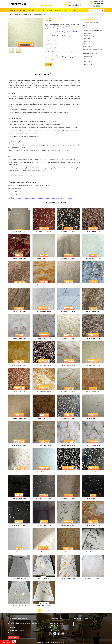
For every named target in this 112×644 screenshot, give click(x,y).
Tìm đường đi (15, 637)
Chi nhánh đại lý (54, 630)
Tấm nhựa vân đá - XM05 (19, 578)
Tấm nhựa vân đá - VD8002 (68, 578)
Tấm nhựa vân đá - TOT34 (44, 525)
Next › (56, 610)
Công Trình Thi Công (89, 36)
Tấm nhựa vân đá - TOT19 (19, 445)
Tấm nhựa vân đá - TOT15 (19, 418)
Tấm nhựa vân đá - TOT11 (19, 392)
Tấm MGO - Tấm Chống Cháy (91, 23)
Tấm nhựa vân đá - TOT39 (19, 258)
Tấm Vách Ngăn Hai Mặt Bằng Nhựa (93, 31)
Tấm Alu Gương (87, 62)
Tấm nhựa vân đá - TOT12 (44, 392)
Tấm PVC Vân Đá (88, 41)
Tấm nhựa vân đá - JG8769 (44, 605)
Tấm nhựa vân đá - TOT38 (93, 232)
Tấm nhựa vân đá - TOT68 (19, 338)
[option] (11, 51)
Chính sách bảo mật (55, 623)
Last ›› (61, 610)
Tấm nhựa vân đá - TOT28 (93, 472)
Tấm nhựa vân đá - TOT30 (19, 498)
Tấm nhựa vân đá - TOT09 (68, 365)
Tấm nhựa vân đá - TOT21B (93, 445)
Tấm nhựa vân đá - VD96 (44, 578)
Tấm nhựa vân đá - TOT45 (19, 285)
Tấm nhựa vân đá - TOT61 (93, 285)
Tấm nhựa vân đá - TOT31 (19, 525)
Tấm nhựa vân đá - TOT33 (93, 498)
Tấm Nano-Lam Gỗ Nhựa (90, 44)
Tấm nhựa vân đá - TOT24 (68, 472)
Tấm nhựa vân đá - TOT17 (68, 418)
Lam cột (85, 25)
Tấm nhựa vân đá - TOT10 (93, 365)
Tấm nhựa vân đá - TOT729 (44, 232)
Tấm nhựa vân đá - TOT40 (44, 258)
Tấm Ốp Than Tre (88, 39)
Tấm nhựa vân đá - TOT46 (44, 285)
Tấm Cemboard (87, 59)
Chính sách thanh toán (56, 628)
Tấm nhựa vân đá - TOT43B (93, 258)
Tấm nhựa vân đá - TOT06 (93, 338)
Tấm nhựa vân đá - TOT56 (68, 285)
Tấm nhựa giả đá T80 (19, 232)
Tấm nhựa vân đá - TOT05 (68, 338)
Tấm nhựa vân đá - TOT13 (68, 392)
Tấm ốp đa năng (87, 33)
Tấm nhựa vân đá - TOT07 (19, 365)
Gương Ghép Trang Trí (89, 47)
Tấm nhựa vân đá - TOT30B (44, 498)
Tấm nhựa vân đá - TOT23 (44, 472)
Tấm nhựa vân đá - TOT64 (68, 312)
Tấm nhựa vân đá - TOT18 (93, 418)
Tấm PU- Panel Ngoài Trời (90, 28)
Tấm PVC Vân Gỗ (88, 64)
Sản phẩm (31, 10)
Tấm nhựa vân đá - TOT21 (68, 445)
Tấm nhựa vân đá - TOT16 (44, 418)
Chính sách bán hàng (56, 625)
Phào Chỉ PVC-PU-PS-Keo (90, 54)
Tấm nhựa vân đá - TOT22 (19, 472)
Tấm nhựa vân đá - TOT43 (68, 258)
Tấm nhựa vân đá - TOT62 (19, 312)
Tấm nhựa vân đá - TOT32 (68, 498)
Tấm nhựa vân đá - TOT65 (93, 312)
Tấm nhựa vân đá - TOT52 (19, 552)
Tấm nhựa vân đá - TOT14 (93, 392)
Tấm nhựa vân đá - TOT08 (44, 365)
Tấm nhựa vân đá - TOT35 (68, 525)
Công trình (49, 10)
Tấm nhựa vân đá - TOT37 (68, 232)
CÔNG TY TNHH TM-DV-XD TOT (86, 624)
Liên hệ (48, 65)
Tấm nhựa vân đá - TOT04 (44, 338)
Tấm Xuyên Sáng (88, 56)
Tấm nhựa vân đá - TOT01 (44, 552)
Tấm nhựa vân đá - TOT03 (68, 552)
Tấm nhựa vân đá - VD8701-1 (93, 578)
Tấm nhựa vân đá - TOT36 (93, 525)
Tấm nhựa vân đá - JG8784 (19, 605)
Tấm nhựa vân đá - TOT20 (44, 445)
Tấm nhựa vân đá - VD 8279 (93, 552)
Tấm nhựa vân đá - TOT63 (44, 312)
